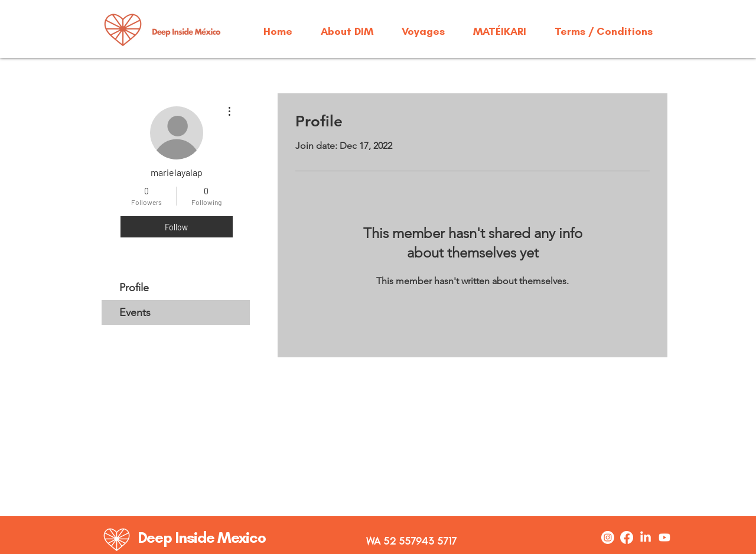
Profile (134, 288)
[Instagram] (608, 537)
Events (135, 312)
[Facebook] (627, 537)
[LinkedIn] (646, 537)
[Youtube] (664, 537)
